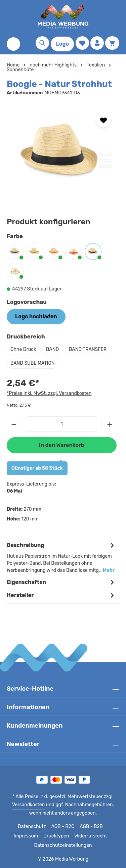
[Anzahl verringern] (14, 424)
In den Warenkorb (61, 445)
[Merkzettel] (82, 43)
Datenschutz (32, 827)
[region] (63, 155)
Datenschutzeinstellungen (63, 846)
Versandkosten (24, 805)
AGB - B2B (90, 827)
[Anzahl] (62, 424)
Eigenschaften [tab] (61, 582)
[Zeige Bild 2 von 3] (106, 160)
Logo (62, 44)
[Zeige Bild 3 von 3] (106, 166)
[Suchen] (42, 43)
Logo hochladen (36, 316)
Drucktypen (57, 836)
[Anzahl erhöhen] (110, 424)
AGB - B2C (62, 827)
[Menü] (13, 44)
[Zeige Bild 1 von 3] (106, 154)
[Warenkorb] (112, 43)
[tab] (61, 557)
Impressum (28, 836)
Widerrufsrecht (89, 836)
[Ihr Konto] (97, 43)
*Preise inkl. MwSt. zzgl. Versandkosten (48, 393)
